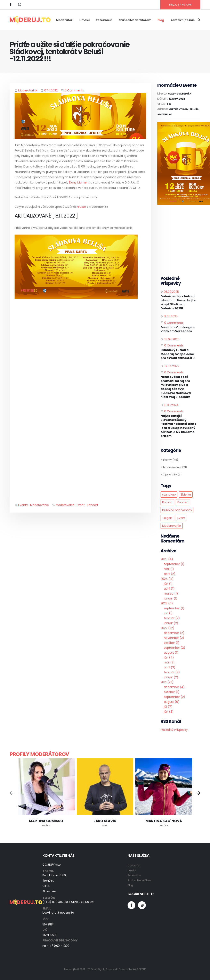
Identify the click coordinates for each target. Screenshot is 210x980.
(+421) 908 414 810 (55, 902)
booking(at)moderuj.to (58, 913)
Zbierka (186, 495)
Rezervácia (104, 20)
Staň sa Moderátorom (135, 20)
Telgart (167, 518)
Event (81, 505)
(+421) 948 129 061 (82, 902)
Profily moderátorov (39, 754)
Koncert (93, 505)
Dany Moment (79, 182)
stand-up (169, 495)
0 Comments (74, 90)
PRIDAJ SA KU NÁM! (180, 5)
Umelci (84, 20)
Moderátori (64, 20)
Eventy (23, 505)
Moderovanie (39, 505)
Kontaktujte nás (183, 20)
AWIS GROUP (139, 969)
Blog (161, 20)
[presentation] (12, 794)
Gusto (82, 207)
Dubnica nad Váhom (177, 510)
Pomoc (167, 502)
